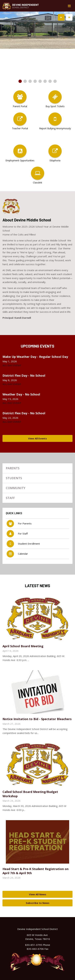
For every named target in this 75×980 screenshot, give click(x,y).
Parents (13, 468)
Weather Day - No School (21, 394)
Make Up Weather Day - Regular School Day (35, 357)
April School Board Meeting (23, 646)
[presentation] (61, 17)
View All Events (37, 438)
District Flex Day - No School (24, 375)
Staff (10, 498)
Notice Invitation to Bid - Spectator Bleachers (37, 719)
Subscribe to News (38, 903)
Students (14, 478)
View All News (38, 894)
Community (16, 488)
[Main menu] (69, 6)
